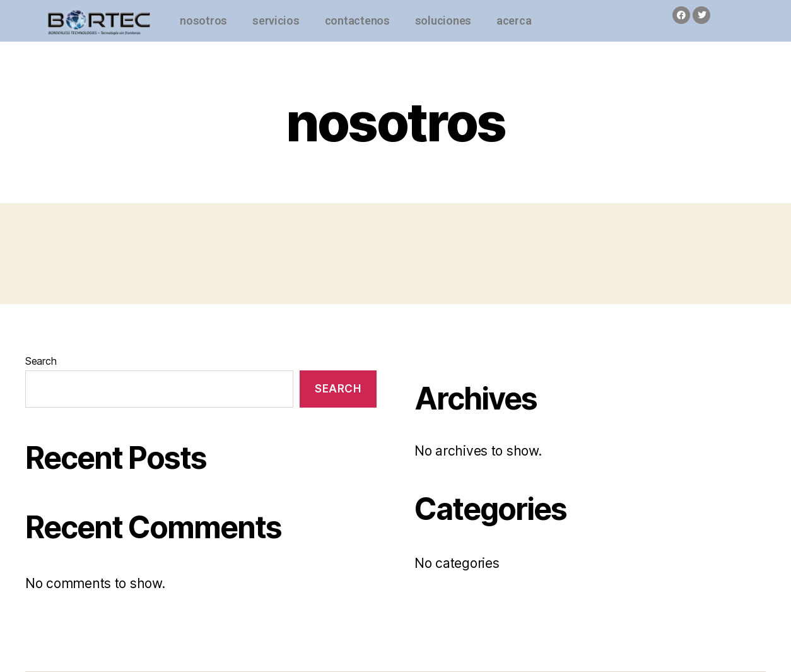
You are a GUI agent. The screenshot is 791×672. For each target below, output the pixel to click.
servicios (276, 21)
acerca (514, 21)
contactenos (357, 21)
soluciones (443, 21)
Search (41, 361)
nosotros (203, 21)
